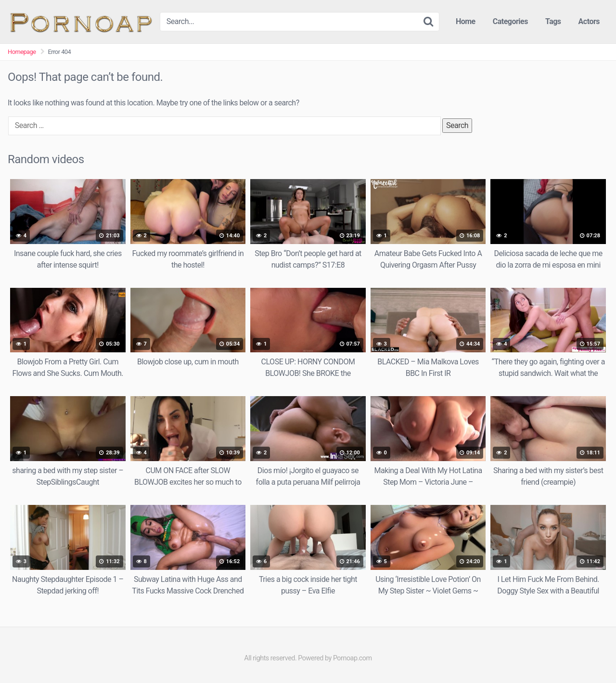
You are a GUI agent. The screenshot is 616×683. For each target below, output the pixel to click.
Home (466, 21)
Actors (589, 21)
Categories (510, 21)
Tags (553, 21)
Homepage (22, 52)
